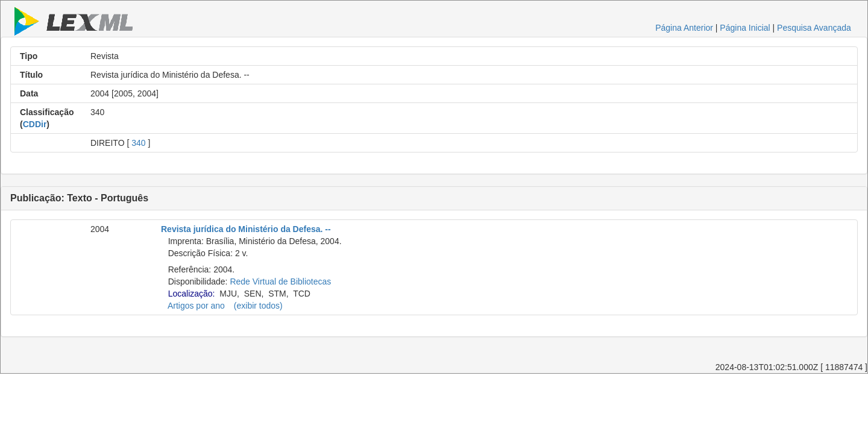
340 (138, 143)
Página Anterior (684, 28)
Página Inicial (745, 28)
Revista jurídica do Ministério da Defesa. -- (246, 229)
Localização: (192, 294)
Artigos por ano (196, 306)
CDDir (35, 124)
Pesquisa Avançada (814, 28)
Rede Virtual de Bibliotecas (280, 281)
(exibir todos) (258, 306)
